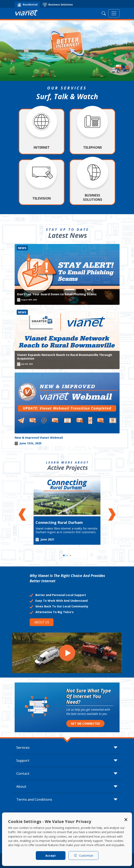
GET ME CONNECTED (85, 724)
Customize (83, 856)
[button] (23, 515)
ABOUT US (42, 622)
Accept (51, 856)
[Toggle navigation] (114, 13)
